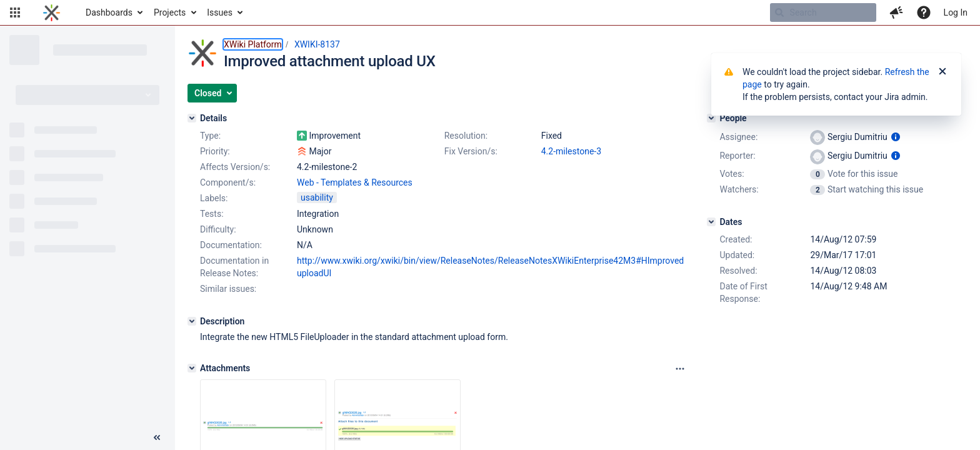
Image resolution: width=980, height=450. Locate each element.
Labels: (214, 198)
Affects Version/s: (235, 167)
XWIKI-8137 (317, 44)
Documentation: (231, 245)
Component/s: (228, 182)
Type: (210, 136)
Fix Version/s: (471, 151)
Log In (956, 12)
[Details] (192, 118)
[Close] (942, 72)
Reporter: (737, 156)
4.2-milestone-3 (571, 151)
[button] (15, 12)
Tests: (212, 214)
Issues (220, 12)
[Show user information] (896, 137)
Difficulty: (218, 229)
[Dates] (711, 222)
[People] (711, 118)
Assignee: (738, 137)
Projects (170, 12)
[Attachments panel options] (680, 369)
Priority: (215, 151)
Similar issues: (228, 289)
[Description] (192, 321)
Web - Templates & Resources (355, 182)
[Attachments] (192, 368)
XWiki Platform (253, 44)
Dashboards (109, 12)
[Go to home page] (52, 12)
